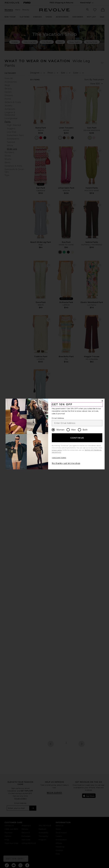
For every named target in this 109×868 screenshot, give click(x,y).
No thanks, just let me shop (66, 463)
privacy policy (57, 450)
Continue (77, 438)
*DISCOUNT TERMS (59, 458)
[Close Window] (102, 401)
